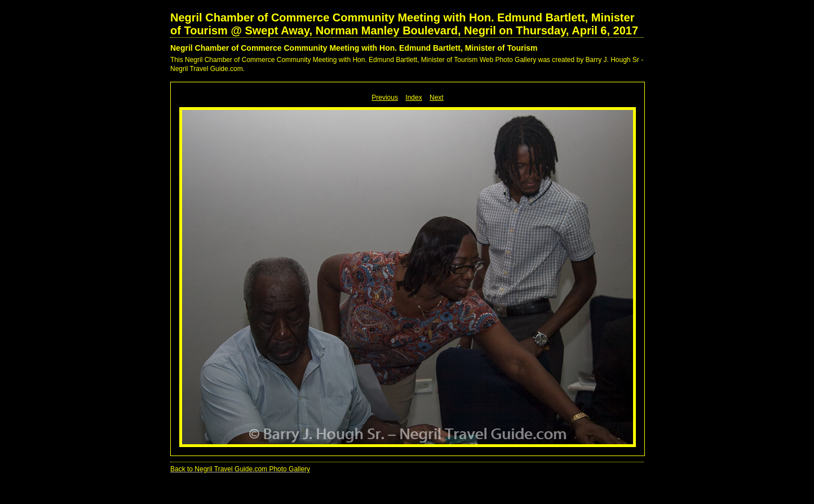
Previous (385, 98)
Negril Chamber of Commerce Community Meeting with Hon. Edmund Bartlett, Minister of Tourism (354, 48)
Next (437, 98)
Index (413, 98)
